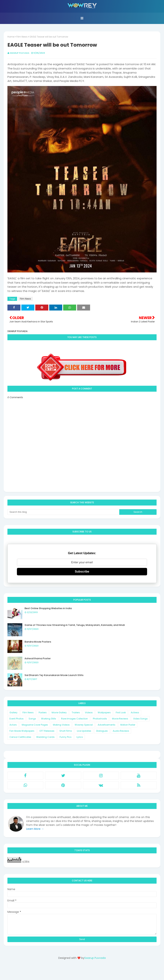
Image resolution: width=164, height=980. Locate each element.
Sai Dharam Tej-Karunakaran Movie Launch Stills (54, 675)
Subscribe (82, 572)
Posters (43, 712)
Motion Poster (128, 725)
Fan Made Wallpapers (22, 731)
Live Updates (84, 731)
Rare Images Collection (74, 719)
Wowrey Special (84, 725)
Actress (135, 712)
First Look (121, 712)
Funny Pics (66, 737)
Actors (13, 725)
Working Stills (49, 719)
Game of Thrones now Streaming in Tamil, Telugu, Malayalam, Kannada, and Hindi (75, 625)
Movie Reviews (120, 719)
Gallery (13, 712)
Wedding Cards (45, 737)
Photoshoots (100, 719)
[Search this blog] (63, 512)
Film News (22, 37)
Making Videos (61, 725)
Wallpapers (104, 712)
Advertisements (107, 725)
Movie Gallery (59, 712)
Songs (32, 719)
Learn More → (35, 829)
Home (11, 37)
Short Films (66, 731)
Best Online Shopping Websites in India (48, 608)
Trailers (76, 712)
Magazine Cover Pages (35, 725)
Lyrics (80, 737)
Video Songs (140, 719)
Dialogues (102, 731)
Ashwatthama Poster (38, 658)
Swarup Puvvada (20, 53)
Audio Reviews (121, 731)
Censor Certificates (20, 737)
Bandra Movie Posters (38, 642)
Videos (89, 712)
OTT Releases (47, 731)
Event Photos (17, 719)
